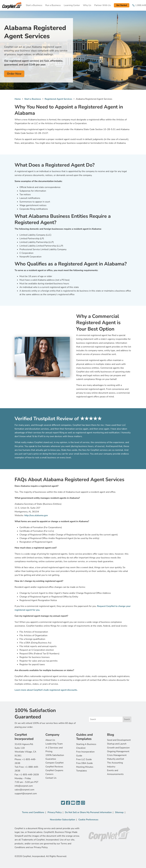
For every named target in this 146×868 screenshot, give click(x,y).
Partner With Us (103, 5)
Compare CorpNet (55, 763)
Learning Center (72, 5)
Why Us (87, 5)
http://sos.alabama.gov (36, 515)
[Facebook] (68, 803)
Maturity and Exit (116, 759)
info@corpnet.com (24, 786)
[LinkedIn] (78, 803)
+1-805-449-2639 (29, 775)
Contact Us (51, 778)
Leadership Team (54, 744)
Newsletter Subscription (63, 820)
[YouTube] (73, 803)
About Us (50, 740)
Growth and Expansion (118, 748)
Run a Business (53, 5)
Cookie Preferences (88, 820)
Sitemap (119, 812)
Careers (49, 774)
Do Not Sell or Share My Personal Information (88, 812)
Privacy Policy (55, 812)
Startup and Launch (117, 744)
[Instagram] (83, 803)
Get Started (122, 5)
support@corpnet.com (26, 794)
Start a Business (34, 5)
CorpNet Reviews (54, 767)
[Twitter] (63, 803)
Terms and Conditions (33, 812)
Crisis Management (117, 755)
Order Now (14, 74)
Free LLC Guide (84, 759)
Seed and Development (119, 740)
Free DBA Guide (84, 763)
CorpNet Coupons (54, 770)
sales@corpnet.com (24, 790)
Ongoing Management (118, 751)
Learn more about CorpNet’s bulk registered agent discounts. (46, 690)
